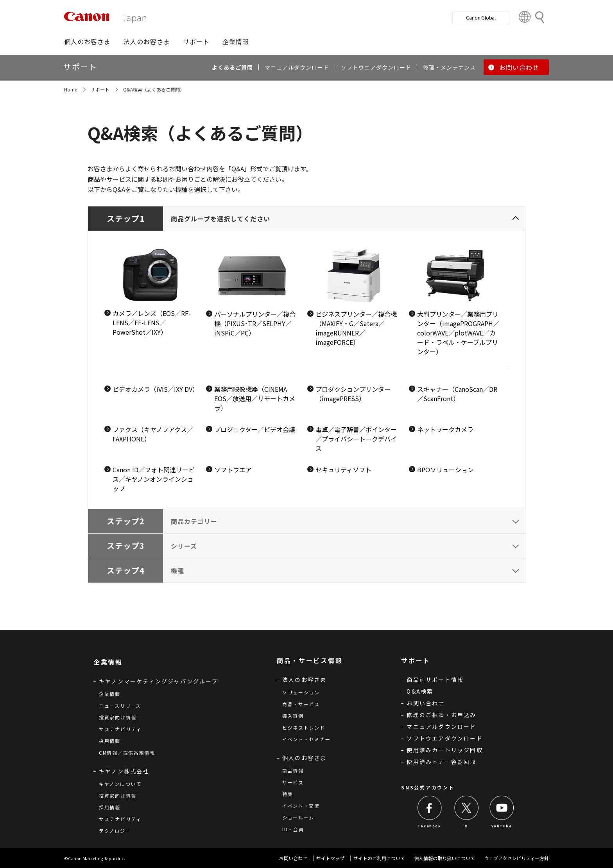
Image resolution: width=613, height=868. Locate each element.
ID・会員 (293, 829)
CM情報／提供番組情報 (127, 752)
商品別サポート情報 (435, 680)
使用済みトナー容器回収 (441, 762)
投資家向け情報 (118, 717)
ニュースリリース (120, 706)
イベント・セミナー (306, 739)
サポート (100, 89)
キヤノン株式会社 (124, 771)
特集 (288, 794)
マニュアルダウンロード (441, 726)
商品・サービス (301, 704)
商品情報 (293, 770)
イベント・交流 (301, 806)
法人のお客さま (304, 680)
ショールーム (298, 817)
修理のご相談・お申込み (441, 715)
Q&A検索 (420, 691)
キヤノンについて (120, 784)
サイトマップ (330, 858)
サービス (293, 782)
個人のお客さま (304, 758)
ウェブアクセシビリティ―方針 (516, 858)
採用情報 (110, 741)
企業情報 (110, 694)
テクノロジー (115, 831)
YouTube (502, 826)
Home (71, 89)
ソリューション (301, 692)
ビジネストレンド (304, 727)
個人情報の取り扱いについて (445, 858)
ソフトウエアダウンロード (445, 738)
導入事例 (293, 716)
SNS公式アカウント (428, 787)
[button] (87, 41)
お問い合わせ (426, 703)
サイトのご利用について (379, 858)
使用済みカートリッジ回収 (445, 750)
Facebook (430, 826)
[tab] (306, 358)
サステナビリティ (120, 729)
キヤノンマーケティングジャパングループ (159, 681)
